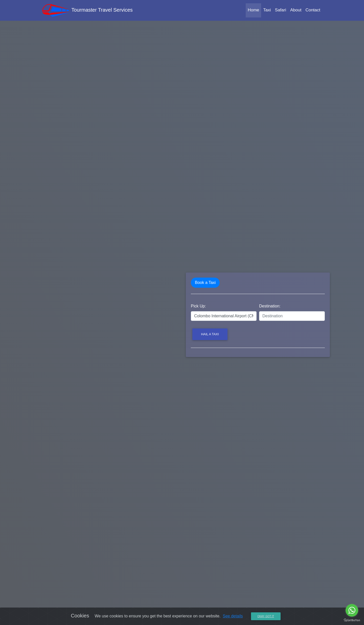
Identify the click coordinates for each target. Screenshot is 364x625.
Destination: (270, 306)
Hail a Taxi (210, 334)
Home (254, 11)
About (296, 11)
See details (233, 616)
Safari (281, 11)
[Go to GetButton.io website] (352, 620)
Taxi (267, 11)
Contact (313, 11)
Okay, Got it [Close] (266, 616)
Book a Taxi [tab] (205, 283)
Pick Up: (198, 306)
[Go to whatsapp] (352, 610)
